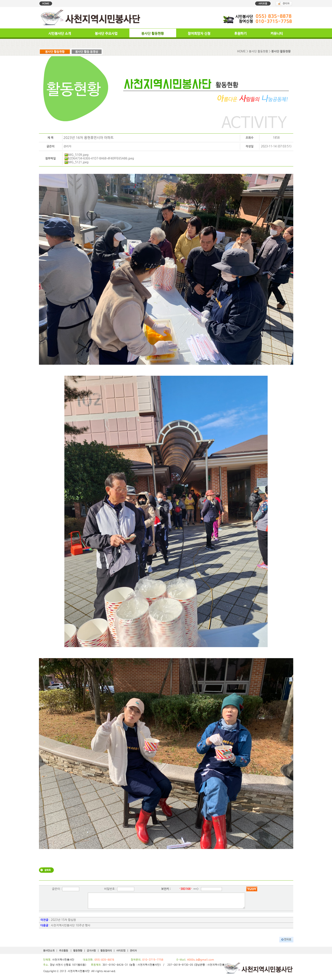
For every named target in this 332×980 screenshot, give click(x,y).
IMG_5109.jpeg (77, 155)
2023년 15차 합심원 (63, 923)
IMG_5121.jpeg (77, 162)
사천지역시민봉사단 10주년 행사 (71, 929)
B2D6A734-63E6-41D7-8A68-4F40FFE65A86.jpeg (99, 158)
